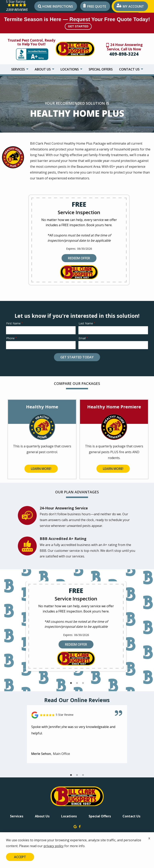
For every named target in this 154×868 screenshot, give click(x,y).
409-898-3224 (124, 54)
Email (82, 338)
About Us (43, 69)
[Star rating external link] (19, 6)
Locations (70, 69)
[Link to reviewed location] (77, 715)
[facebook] (80, 826)
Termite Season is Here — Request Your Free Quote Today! (77, 23)
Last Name (86, 323)
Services (18, 69)
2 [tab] (77, 683)
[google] (75, 826)
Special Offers (101, 69)
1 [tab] (71, 683)
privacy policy (54, 846)
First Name (13, 323)
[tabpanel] (76, 626)
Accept (20, 857)
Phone (10, 338)
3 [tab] (83, 683)
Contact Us (130, 69)
